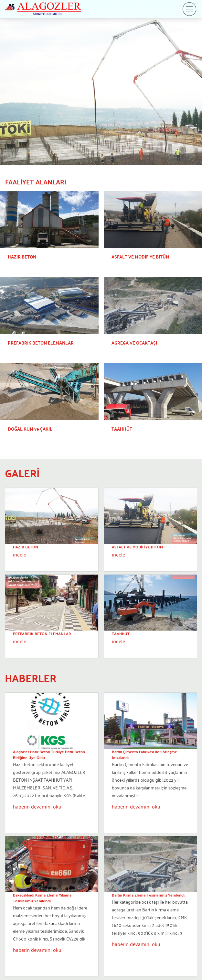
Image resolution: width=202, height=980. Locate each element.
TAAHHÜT (121, 633)
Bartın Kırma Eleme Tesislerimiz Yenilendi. (149, 895)
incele (20, 554)
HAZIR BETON (26, 547)
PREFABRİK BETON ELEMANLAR (42, 633)
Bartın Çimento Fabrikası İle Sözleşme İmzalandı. (144, 754)
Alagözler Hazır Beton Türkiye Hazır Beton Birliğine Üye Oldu (49, 754)
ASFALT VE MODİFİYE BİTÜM (137, 547)
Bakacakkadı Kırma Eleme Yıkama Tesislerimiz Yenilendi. (42, 898)
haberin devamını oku (37, 806)
